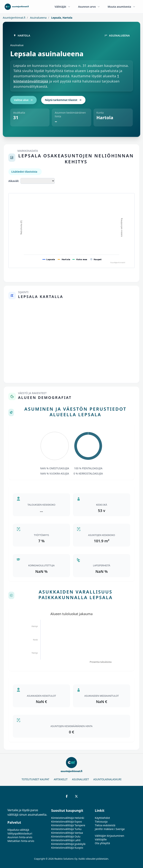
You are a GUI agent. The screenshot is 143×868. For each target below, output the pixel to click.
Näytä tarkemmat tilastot (63, 100)
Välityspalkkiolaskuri (20, 833)
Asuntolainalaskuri (107, 779)
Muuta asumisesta (122, 7)
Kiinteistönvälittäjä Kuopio (67, 848)
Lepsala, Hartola (61, 18)
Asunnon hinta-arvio (20, 837)
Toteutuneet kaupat (35, 779)
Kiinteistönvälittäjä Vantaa (67, 833)
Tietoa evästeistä (105, 825)
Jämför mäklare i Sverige (110, 829)
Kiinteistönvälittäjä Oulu (66, 836)
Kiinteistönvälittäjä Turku (66, 829)
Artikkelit (61, 779)
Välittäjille (101, 839)
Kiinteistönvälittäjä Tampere (68, 825)
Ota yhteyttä (102, 843)
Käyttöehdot (102, 818)
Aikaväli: (14, 181)
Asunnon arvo (89, 7)
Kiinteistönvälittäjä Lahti (66, 840)
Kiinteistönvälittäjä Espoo (67, 822)
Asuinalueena (38, 18)
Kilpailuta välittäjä (18, 830)
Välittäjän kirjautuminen (109, 836)
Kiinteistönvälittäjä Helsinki (68, 818)
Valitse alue (23, 100)
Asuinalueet (81, 779)
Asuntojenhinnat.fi (14, 18)
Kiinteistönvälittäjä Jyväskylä (68, 844)
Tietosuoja (101, 822)
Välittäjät (63, 7)
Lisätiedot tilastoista (24, 172)
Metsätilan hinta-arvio (21, 841)
